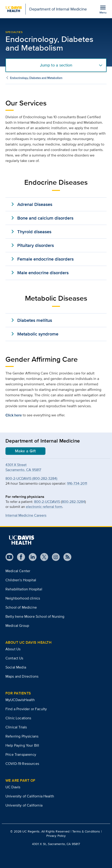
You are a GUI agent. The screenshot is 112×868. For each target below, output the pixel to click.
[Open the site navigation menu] (103, 9)
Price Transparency (21, 754)
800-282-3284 (73, 502)
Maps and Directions (22, 676)
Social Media (16, 667)
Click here (14, 415)
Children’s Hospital (21, 580)
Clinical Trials (16, 727)
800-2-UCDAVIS (47, 502)
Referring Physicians (22, 736)
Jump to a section (56, 65)
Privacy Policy (56, 836)
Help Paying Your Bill (22, 745)
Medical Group (17, 626)
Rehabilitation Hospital (24, 589)
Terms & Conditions (86, 831)
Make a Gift (25, 451)
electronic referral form (44, 507)
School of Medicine (21, 607)
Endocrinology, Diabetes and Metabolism (36, 78)
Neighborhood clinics (23, 598)
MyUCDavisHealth (20, 700)
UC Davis (13, 787)
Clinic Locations (18, 718)
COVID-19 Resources (22, 764)
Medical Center (18, 571)
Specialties (14, 32)
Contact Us (14, 658)
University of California (24, 805)
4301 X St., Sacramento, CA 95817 (56, 844)
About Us (13, 649)
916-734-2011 (77, 483)
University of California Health (30, 796)
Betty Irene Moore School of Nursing (35, 616)
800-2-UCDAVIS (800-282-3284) (32, 478)
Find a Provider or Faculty (26, 709)
